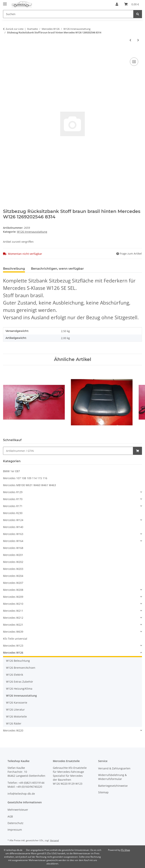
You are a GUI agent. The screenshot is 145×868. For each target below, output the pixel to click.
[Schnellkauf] (68, 451)
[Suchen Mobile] (68, 14)
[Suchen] (138, 14)
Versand (54, 840)
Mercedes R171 (13, 506)
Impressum (15, 830)
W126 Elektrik (15, 675)
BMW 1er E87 (11, 471)
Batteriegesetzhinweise (113, 786)
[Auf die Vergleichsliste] (134, 62)
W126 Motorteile (16, 716)
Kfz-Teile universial (15, 639)
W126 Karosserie (17, 703)
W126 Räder (14, 723)
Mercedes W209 (13, 597)
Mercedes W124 (13, 520)
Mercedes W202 (13, 562)
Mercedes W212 (13, 618)
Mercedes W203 (13, 569)
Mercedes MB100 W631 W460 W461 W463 (29, 485)
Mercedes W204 (13, 576)
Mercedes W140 (13, 527)
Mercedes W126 (13, 653)
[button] (117, 4)
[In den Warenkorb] (6, 52)
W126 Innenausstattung (32, 232)
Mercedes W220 (13, 730)
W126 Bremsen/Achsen (21, 668)
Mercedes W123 (13, 646)
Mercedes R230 (13, 513)
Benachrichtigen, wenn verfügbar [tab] (57, 269)
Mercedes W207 (13, 583)
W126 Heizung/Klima (19, 689)
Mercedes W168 (13, 548)
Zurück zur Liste (15, 29)
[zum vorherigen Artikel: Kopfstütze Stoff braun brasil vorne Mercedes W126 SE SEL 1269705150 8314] (130, 40)
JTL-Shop (125, 850)
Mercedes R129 (13, 492)
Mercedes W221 (13, 625)
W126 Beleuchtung (18, 661)
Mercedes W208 (13, 590)
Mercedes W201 (13, 555)
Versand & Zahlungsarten (114, 768)
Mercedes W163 (13, 534)
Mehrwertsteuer (18, 810)
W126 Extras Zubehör (20, 682)
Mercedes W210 (13, 604)
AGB (10, 816)
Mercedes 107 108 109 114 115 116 (25, 478)
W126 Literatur (15, 710)
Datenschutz (15, 823)
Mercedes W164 (13, 541)
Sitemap (103, 792)
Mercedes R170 (13, 499)
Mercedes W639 (13, 632)
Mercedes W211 (13, 611)
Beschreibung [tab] (14, 269)
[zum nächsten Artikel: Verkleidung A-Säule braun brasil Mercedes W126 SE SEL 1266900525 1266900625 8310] (138, 40)
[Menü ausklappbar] (5, 2)
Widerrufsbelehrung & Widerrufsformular (112, 777)
